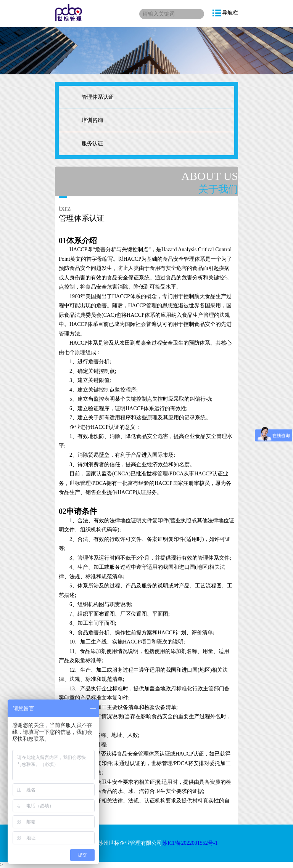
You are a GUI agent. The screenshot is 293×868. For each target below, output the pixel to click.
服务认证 (92, 144)
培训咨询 (92, 120)
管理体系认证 (98, 97)
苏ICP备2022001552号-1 (190, 843)
